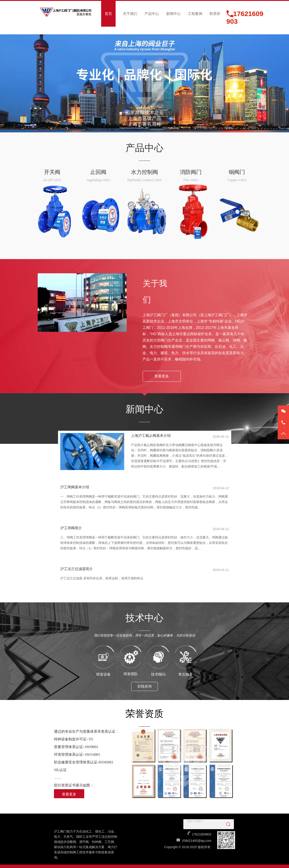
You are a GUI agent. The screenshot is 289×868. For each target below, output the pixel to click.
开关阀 (52, 172)
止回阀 (98, 172)
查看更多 (162, 376)
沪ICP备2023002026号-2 (150, 864)
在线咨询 (144, 680)
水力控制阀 (144, 172)
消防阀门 (191, 172)
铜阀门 (237, 172)
